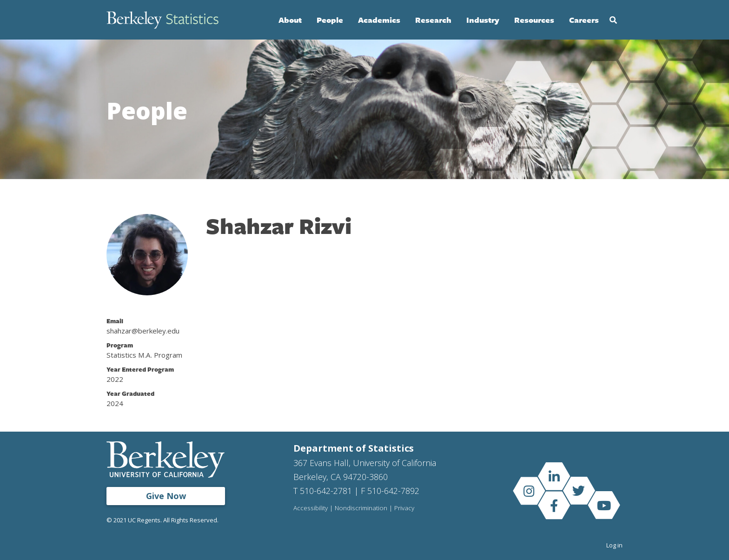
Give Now (166, 496)
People (330, 20)
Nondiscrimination (361, 508)
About (290, 20)
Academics (379, 20)
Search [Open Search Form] (613, 20)
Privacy (404, 508)
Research (433, 20)
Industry (483, 20)
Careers (584, 20)
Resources (534, 20)
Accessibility (311, 508)
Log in (614, 545)
